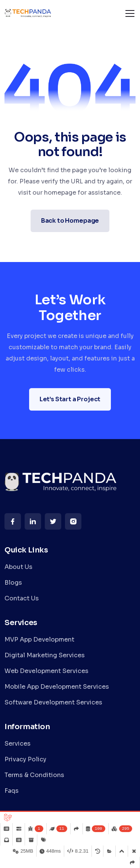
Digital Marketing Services (45, 655)
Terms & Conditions (34, 775)
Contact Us (22, 598)
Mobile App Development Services (57, 687)
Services (18, 744)
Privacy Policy (25, 759)
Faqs (12, 791)
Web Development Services (46, 671)
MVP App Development (39, 639)
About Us (18, 567)
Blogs (13, 583)
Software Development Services (53, 702)
